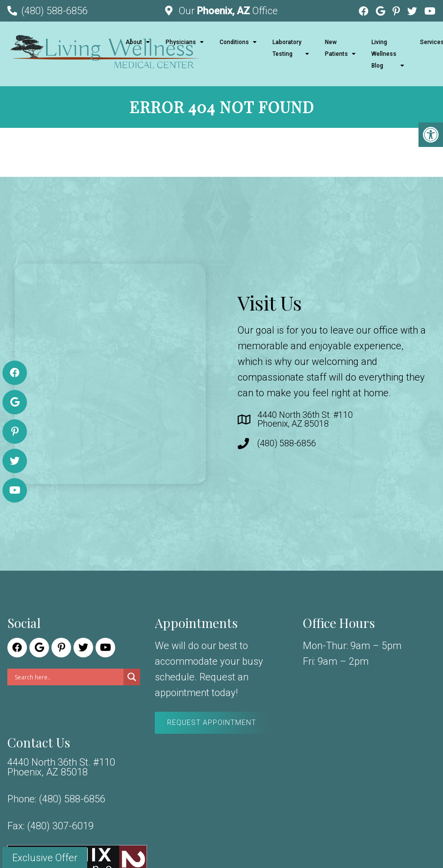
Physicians (181, 42)
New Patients (336, 48)
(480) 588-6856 (54, 11)
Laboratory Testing (287, 48)
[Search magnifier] (132, 677)
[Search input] (68, 677)
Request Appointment (212, 723)
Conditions (234, 42)
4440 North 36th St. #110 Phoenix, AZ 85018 (305, 419)
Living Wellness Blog (384, 54)
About (134, 42)
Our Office (227, 11)
